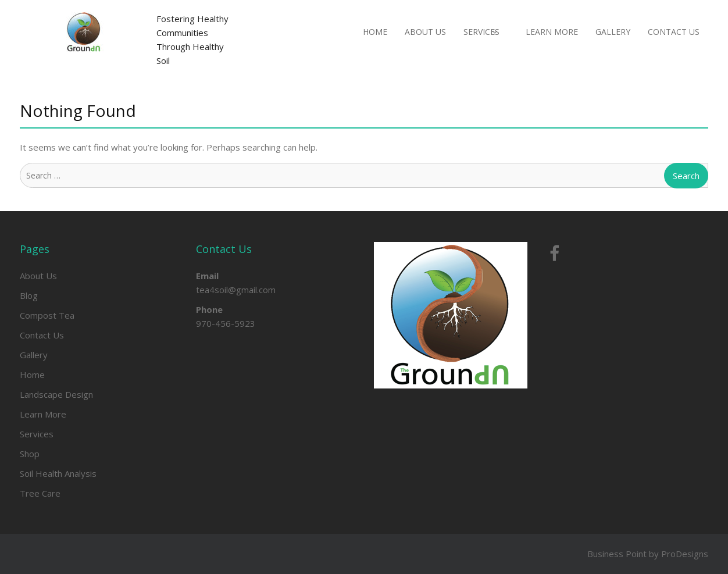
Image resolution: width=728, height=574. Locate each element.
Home (375, 32)
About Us (425, 32)
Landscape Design (56, 394)
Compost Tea (47, 315)
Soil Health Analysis (58, 473)
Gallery (613, 32)
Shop (30, 454)
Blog (29, 295)
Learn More (552, 32)
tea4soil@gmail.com (236, 290)
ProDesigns (685, 554)
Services (481, 32)
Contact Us (674, 32)
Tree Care (40, 493)
